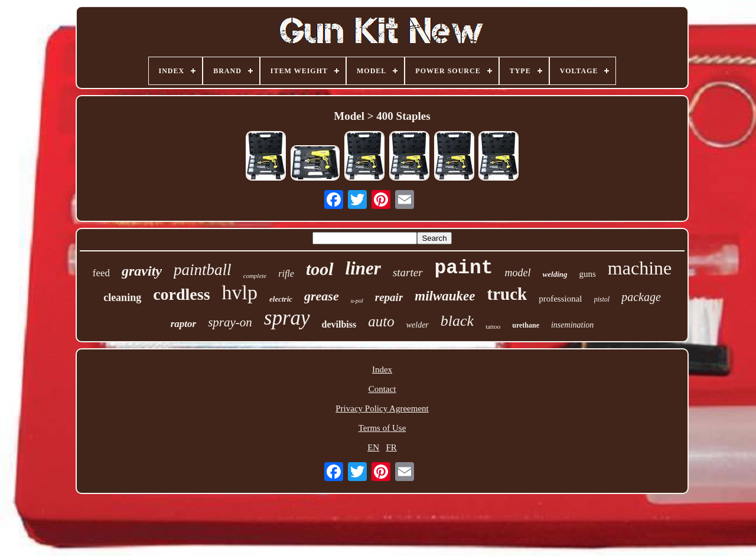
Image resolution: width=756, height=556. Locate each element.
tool (320, 269)
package (641, 297)
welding (555, 274)
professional (560, 299)
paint (464, 268)
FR (391, 447)
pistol (602, 299)
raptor (183, 324)
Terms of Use (382, 428)
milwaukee (445, 296)
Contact (382, 389)
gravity (142, 271)
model (518, 273)
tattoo (493, 326)
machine (640, 268)
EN (373, 447)
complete (255, 276)
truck (507, 294)
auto (381, 321)
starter (408, 272)
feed (101, 273)
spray (287, 318)
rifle (286, 274)
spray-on (230, 322)
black (457, 321)
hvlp (240, 292)
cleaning (122, 297)
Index (382, 369)
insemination (572, 325)
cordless (181, 294)
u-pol (357, 301)
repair (389, 297)
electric (281, 299)
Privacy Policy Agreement (382, 408)
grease (322, 296)
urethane (526, 325)
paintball (203, 270)
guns (588, 274)
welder (418, 325)
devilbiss (339, 324)
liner (363, 268)
